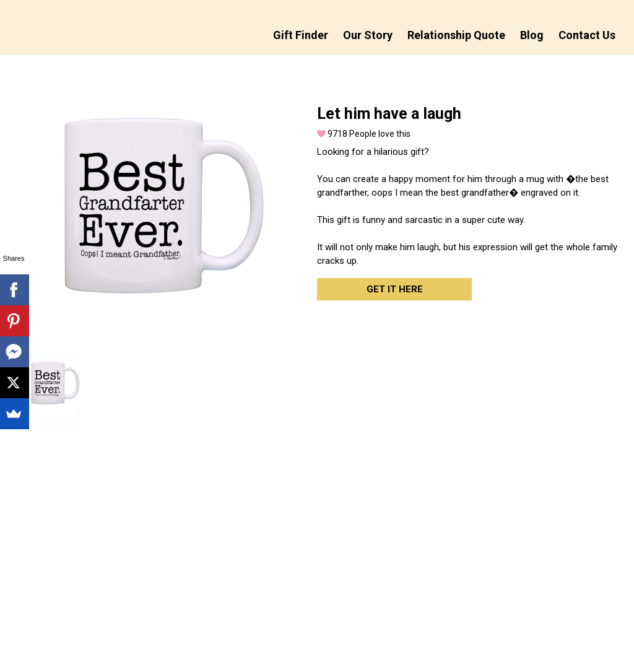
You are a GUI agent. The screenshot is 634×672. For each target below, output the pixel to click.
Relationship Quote (456, 35)
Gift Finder (301, 35)
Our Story (368, 35)
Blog (532, 35)
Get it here (395, 289)
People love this (364, 134)
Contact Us (587, 35)
